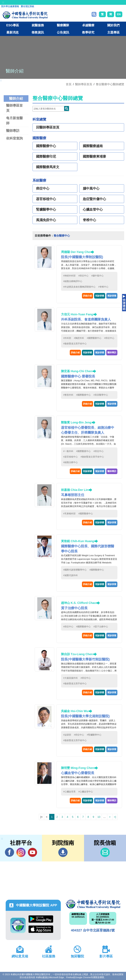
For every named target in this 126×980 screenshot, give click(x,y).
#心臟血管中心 (86, 792)
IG (21, 852)
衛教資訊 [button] (38, 32)
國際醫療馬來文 (48, 167)
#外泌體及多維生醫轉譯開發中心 (79, 287)
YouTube (32, 852)
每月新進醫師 (14, 121)
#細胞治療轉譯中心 (73, 281)
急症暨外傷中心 (94, 199)
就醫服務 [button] (38, 25)
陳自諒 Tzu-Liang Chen (77, 654)
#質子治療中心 (101, 627)
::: (3, 2)
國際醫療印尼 (46, 156)
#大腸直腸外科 (71, 678)
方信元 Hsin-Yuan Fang (77, 314)
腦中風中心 (91, 188)
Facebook (10, 852)
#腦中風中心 (97, 276)
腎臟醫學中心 (46, 209)
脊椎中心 (89, 220)
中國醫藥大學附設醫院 (93, 904)
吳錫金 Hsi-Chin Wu (75, 711)
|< (41, 817)
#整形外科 (68, 395)
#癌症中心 (83, 276)
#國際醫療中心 (94, 338)
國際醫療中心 (46, 146)
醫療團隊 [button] (63, 25)
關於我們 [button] (113, 25)
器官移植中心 (46, 199)
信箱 (105, 852)
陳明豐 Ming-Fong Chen (78, 768)
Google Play (41, 919)
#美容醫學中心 (101, 395)
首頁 (69, 84)
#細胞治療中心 (71, 462)
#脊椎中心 (103, 287)
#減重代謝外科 (71, 575)
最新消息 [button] (13, 32)
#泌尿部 (67, 735)
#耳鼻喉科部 (69, 514)
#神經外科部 (69, 276)
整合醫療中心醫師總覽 (110, 84)
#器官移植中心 (71, 457)
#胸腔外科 (79, 338)
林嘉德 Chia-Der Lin (75, 490)
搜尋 (94, 14)
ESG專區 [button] (13, 25)
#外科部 (67, 338)
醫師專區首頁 (14, 108)
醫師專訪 (13, 131)
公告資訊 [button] (63, 32)
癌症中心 (43, 188)
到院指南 (63, 852)
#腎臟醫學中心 (94, 735)
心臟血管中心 (93, 209)
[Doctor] (51, 109)
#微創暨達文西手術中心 (75, 344)
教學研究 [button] (88, 32)
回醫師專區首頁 (48, 127)
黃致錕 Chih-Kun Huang (78, 541)
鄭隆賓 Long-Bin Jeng (76, 422)
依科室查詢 (14, 138)
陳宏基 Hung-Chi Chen (77, 371)
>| (115, 817)
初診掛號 (100, 296)
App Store (41, 929)
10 (99, 817)
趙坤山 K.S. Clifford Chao (79, 603)
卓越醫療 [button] (88, 25)
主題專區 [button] (113, 32)
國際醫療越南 (93, 146)
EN (119, 14)
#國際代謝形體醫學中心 (75, 570)
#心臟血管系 (69, 792)
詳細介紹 (87, 296)
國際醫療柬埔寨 (94, 156)
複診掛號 (112, 296)
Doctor (67, 108)
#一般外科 (68, 451)
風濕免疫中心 (46, 220)
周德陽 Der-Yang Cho (76, 252)
